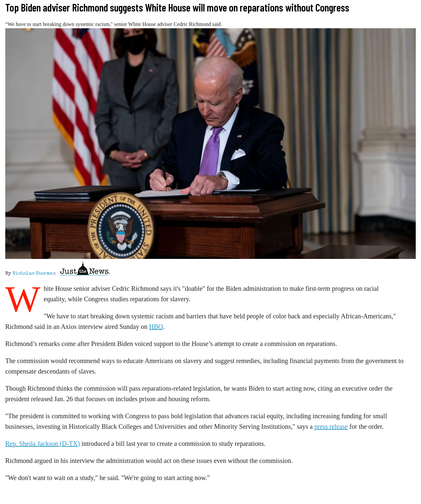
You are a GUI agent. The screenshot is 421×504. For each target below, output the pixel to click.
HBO (156, 327)
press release (331, 426)
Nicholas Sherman (34, 274)
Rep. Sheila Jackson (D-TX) (43, 444)
